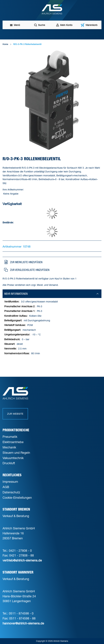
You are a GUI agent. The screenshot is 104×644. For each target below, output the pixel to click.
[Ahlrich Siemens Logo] (52, 9)
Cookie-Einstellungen (17, 497)
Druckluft (9, 463)
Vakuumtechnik (13, 458)
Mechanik (9, 447)
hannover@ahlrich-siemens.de (23, 623)
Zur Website (15, 414)
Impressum (10, 482)
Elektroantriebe (13, 442)
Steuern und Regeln (16, 453)
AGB (6, 487)
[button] (51, 262)
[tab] (52, 294)
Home (5, 44)
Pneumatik (10, 437)
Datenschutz (11, 492)
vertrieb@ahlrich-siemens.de (22, 560)
